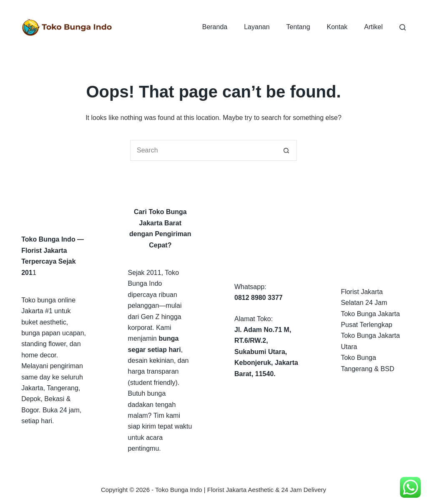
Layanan (257, 27)
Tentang (298, 27)
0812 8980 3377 (259, 298)
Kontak (337, 27)
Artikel (373, 27)
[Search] (403, 27)
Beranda (215, 27)
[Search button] (286, 150)
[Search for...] (203, 150)
